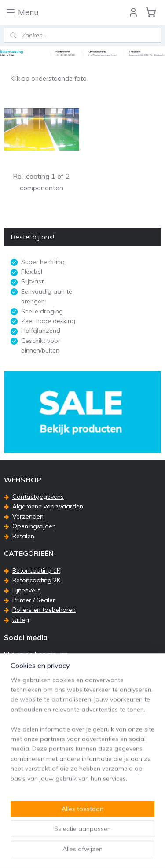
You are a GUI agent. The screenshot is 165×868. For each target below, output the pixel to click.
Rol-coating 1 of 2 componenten (41, 182)
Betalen (23, 536)
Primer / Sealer (34, 600)
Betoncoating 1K (36, 570)
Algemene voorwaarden (48, 506)
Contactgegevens (38, 497)
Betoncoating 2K (36, 580)
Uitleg (21, 620)
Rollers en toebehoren (44, 610)
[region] (82, 757)
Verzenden (28, 516)
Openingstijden (34, 526)
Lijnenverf (26, 590)
